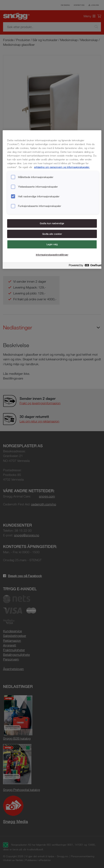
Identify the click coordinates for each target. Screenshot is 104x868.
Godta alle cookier (52, 234)
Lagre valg (52, 244)
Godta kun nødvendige (52, 223)
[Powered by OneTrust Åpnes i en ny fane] (84, 266)
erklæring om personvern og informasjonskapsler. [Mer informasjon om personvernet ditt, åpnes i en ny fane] (62, 167)
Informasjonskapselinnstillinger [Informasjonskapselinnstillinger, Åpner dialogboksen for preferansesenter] (52, 255)
